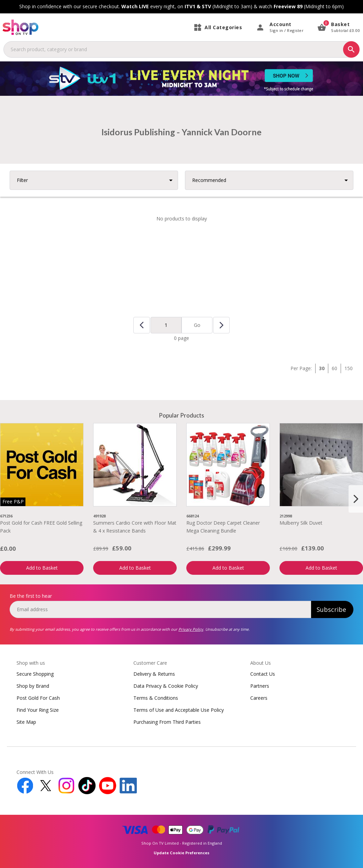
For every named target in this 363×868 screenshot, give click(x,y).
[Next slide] (356, 499)
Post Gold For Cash (38, 698)
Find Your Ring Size (38, 710)
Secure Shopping (35, 674)
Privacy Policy (191, 629)
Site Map (26, 722)
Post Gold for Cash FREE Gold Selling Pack (41, 527)
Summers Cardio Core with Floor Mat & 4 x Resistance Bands (135, 527)
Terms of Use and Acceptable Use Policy (179, 710)
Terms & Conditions (156, 698)
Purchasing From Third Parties (167, 722)
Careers (259, 698)
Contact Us (263, 674)
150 (349, 368)
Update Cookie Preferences (181, 853)
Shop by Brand (33, 686)
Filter (22, 180)
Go (197, 325)
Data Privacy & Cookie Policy (166, 686)
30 (322, 368)
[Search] (351, 49)
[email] (160, 609)
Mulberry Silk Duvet (301, 523)
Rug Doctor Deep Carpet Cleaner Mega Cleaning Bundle (223, 527)
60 (334, 368)
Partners (260, 686)
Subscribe (331, 609)
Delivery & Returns (154, 674)
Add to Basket (42, 568)
